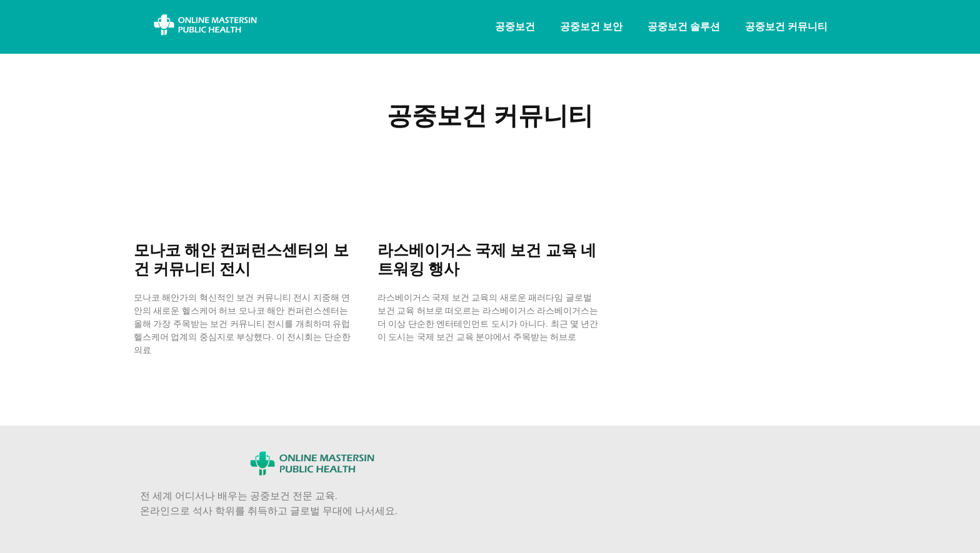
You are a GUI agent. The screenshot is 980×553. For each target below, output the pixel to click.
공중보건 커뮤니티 (786, 27)
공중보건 (515, 27)
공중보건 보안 (591, 27)
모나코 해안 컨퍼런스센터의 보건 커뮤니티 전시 (241, 260)
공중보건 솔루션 (684, 27)
